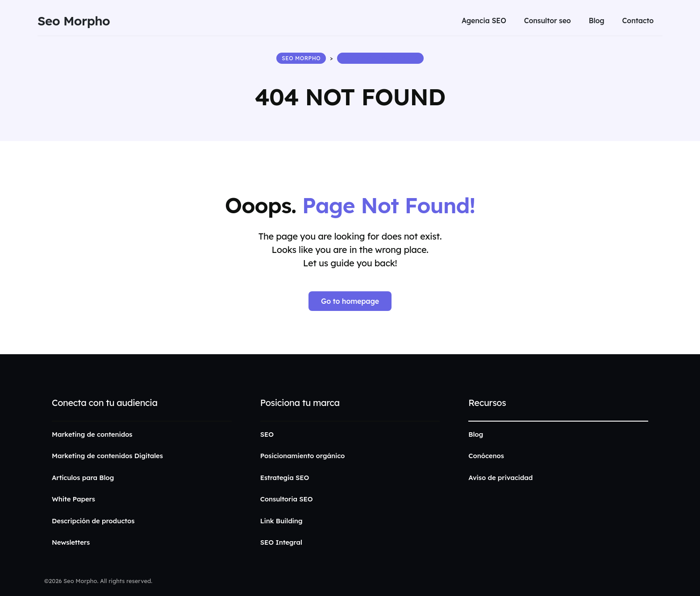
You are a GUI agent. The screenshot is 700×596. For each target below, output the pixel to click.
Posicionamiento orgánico (303, 456)
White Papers (73, 499)
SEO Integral (281, 542)
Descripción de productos (93, 521)
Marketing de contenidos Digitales (107, 456)
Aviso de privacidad (500, 478)
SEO (267, 434)
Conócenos (486, 456)
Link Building (281, 521)
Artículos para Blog (83, 478)
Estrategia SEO (285, 478)
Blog (476, 434)
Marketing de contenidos (92, 434)
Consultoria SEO (287, 499)
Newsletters (71, 542)
